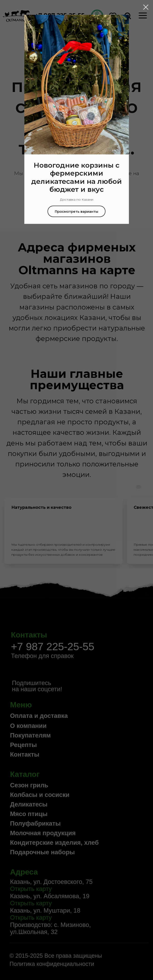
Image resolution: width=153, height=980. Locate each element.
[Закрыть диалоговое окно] (146, 7)
